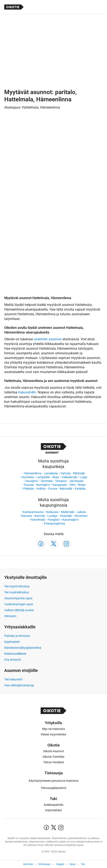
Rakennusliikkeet (15, 654)
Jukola (81, 512)
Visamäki (66, 516)
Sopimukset (12, 642)
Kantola (40, 516)
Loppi (83, 477)
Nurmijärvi (43, 485)
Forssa (53, 489)
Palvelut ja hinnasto (17, 636)
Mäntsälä (66, 489)
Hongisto (54, 520)
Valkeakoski (69, 477)
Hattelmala (38, 520)
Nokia (82, 485)
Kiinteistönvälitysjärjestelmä (23, 648)
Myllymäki (68, 512)
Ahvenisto (81, 516)
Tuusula (29, 485)
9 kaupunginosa (54, 523)
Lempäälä (43, 477)
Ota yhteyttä (13, 660)
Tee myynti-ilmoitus (17, 586)
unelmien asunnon (48, 339)
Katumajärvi (70, 520)
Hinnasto (10, 616)
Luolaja (52, 516)
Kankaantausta (33, 512)
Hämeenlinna (33, 473)
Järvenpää (76, 481)
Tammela (46, 481)
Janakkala (51, 473)
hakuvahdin (27, 392)
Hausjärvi (32, 481)
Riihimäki (79, 473)
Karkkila (80, 489)
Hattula (65, 473)
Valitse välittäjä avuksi (19, 610)
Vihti (72, 485)
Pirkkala (29, 489)
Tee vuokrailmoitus (17, 592)
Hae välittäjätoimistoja (19, 685)
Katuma (27, 516)
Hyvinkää (28, 477)
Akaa (56, 477)
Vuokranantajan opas (19, 604)
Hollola (41, 489)
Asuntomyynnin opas (18, 598)
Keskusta (52, 512)
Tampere (61, 481)
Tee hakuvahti (13, 679)
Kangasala (60, 485)
